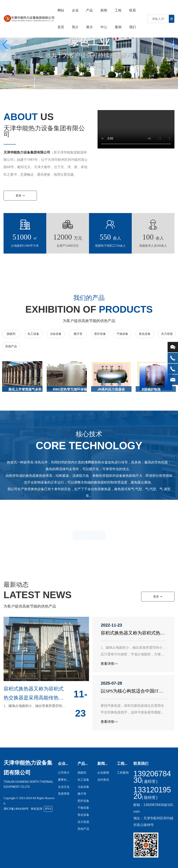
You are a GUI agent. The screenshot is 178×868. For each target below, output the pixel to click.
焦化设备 (145, 334)
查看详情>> (109, 664)
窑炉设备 (100, 334)
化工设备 (33, 334)
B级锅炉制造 (151, 389)
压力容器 (167, 334)
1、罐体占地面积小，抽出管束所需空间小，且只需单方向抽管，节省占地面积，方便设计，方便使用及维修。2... (133, 654)
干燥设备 (122, 334)
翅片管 (78, 334)
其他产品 (11, 346)
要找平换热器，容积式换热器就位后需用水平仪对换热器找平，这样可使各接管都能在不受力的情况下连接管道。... (132, 712)
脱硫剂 (11, 334)
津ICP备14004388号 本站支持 (28, 809)
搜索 (172, 20)
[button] (173, 45)
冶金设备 (56, 334)
